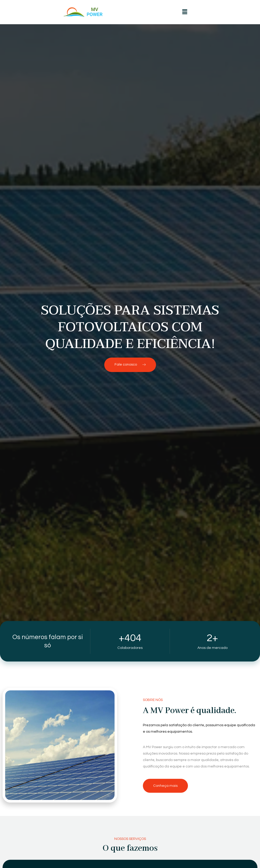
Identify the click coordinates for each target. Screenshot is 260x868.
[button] (185, 12)
